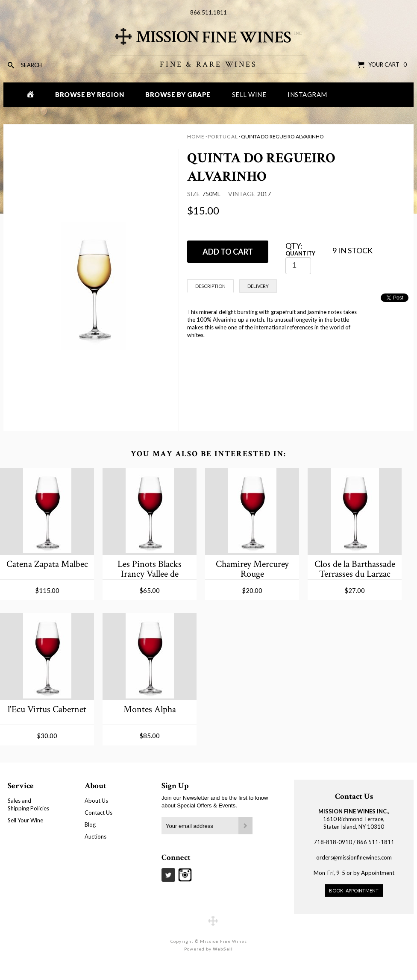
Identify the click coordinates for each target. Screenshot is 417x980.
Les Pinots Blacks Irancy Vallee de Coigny (150, 569)
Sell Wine (249, 94)
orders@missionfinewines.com (354, 857)
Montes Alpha (150, 709)
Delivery (258, 286)
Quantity (300, 253)
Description (210, 286)
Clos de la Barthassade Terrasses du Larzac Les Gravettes (355, 569)
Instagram (307, 94)
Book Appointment (354, 891)
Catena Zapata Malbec (47, 564)
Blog (90, 824)
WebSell (223, 949)
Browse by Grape (178, 94)
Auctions (95, 836)
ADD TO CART (228, 252)
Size (194, 194)
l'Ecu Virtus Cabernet (47, 709)
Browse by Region (90, 94)
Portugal (223, 136)
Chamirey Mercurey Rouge (252, 569)
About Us (96, 801)
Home (196, 136)
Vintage (242, 194)
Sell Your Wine (25, 820)
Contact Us (98, 813)
